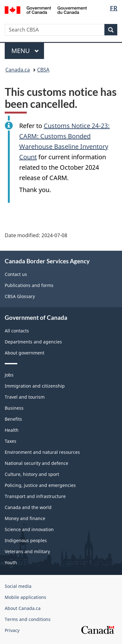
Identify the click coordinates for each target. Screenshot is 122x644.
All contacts (17, 331)
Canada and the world (28, 507)
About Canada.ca (23, 608)
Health (12, 430)
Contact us (16, 274)
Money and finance (25, 518)
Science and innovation (29, 529)
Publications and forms (29, 285)
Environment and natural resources (42, 452)
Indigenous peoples (26, 540)
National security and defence (36, 463)
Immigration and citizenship (35, 386)
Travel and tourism (25, 397)
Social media (18, 586)
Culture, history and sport (32, 474)
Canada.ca (18, 70)
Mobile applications (25, 597)
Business (14, 408)
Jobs (9, 375)
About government (25, 353)
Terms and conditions (28, 619)
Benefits (13, 419)
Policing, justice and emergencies (40, 485)
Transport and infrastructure (35, 496)
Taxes (11, 441)
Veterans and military (27, 551)
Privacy (12, 630)
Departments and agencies (33, 342)
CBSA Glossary (20, 296)
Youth (11, 562)
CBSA (43, 70)
